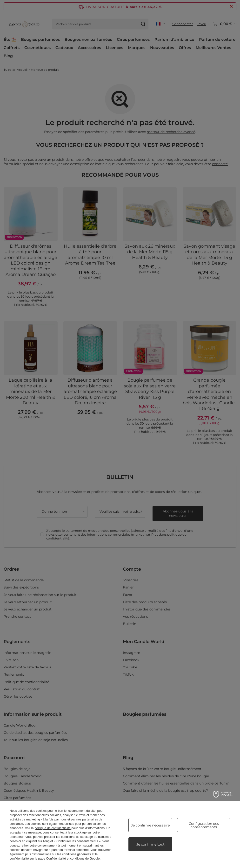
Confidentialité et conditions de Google (73, 858)
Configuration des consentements (204, 825)
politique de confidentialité (53, 828)
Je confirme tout (150, 844)
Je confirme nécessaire (150, 825)
